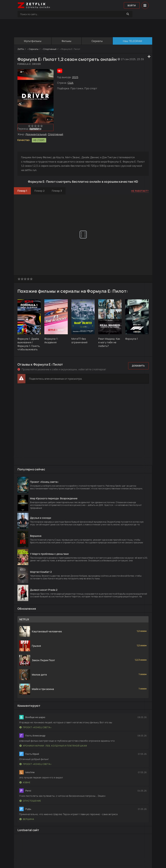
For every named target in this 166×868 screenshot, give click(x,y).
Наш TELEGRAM (132, 41)
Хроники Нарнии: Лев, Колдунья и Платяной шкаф (53, 746)
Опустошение (30, 801)
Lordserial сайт (28, 830)
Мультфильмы (33, 41)
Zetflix (21, 49)
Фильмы (67, 41)
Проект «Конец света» (36, 727)
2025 (75, 77)
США (71, 83)
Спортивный (50, 49)
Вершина (27, 819)
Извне (25, 782)
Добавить (138, 366)
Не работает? (140, 191)
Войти (132, 5)
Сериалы (97, 41)
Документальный (36, 134)
